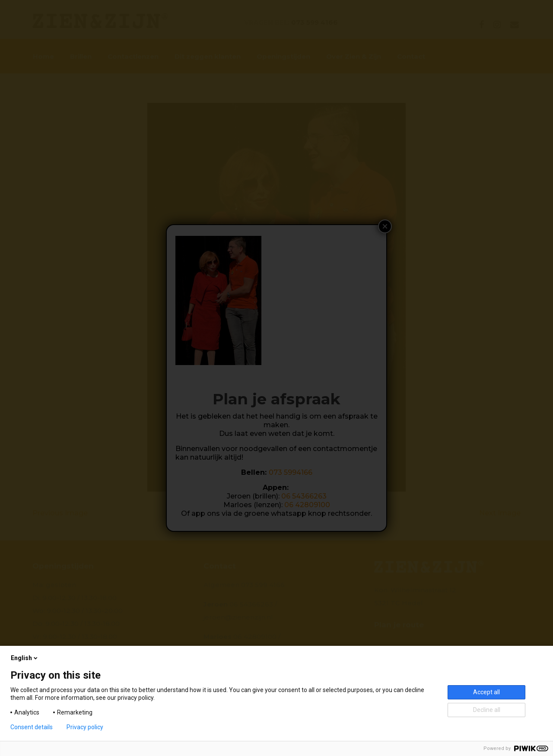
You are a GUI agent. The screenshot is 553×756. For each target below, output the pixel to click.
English (25, 658)
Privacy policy (85, 727)
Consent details (32, 727)
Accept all (486, 692)
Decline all (487, 710)
